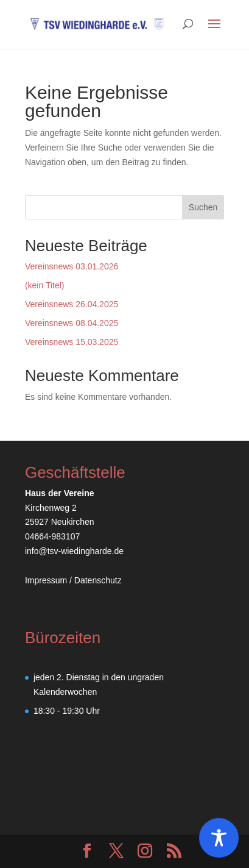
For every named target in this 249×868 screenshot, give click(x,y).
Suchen (203, 207)
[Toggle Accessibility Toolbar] (219, 838)
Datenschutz (98, 580)
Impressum (47, 580)
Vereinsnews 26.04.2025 (72, 304)
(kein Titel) (45, 285)
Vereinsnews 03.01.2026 (72, 266)
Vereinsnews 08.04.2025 (72, 323)
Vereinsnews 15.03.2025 (72, 342)
